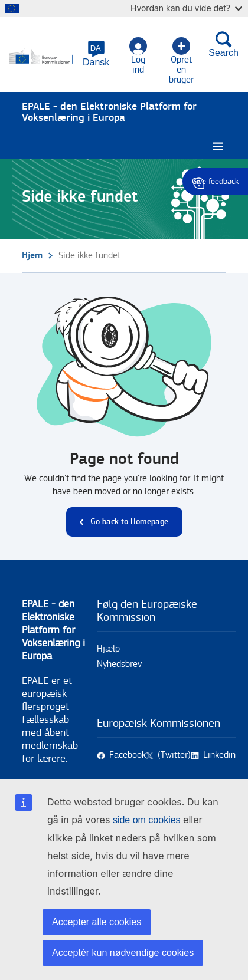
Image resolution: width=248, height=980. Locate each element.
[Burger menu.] (218, 147)
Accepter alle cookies (97, 922)
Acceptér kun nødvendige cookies (123, 953)
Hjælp (108, 649)
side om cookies (147, 820)
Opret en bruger (181, 61)
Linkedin (219, 755)
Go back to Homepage (129, 522)
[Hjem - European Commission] (43, 57)
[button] (96, 54)
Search (223, 44)
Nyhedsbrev (119, 664)
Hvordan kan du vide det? (186, 8)
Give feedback (215, 182)
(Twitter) (174, 755)
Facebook (128, 755)
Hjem (32, 256)
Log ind (138, 56)
